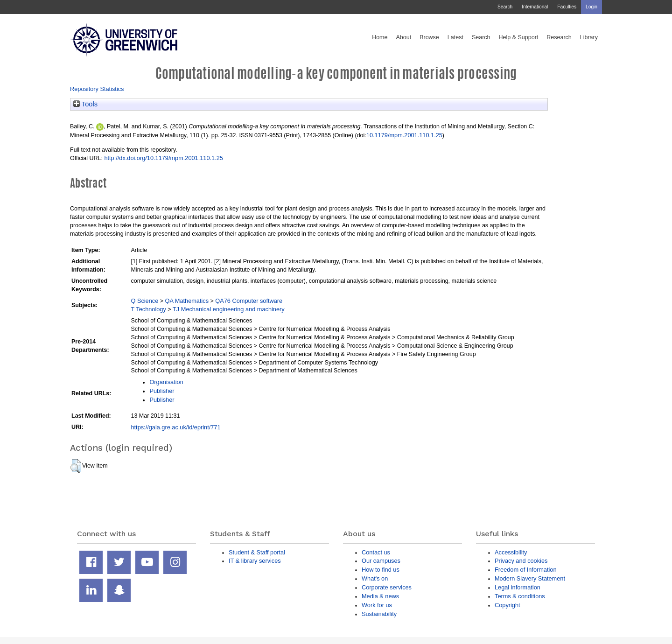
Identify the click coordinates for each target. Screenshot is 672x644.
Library (589, 37)
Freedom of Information (526, 570)
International (535, 7)
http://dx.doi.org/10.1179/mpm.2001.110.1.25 (163, 158)
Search (505, 7)
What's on (375, 578)
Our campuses (381, 561)
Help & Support (519, 37)
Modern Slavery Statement (530, 578)
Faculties (567, 7)
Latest (455, 37)
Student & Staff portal (257, 552)
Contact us (376, 552)
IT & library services (255, 561)
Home (380, 37)
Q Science (144, 301)
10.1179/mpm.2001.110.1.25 (404, 135)
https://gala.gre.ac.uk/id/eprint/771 (175, 427)
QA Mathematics (187, 301)
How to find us (381, 570)
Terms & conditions (520, 596)
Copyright (507, 605)
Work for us (377, 605)
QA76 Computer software (249, 301)
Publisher (162, 391)
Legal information (518, 587)
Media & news (380, 596)
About (403, 37)
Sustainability (379, 614)
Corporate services (387, 587)
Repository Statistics (97, 89)
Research (559, 37)
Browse (429, 37)
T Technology (148, 309)
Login (591, 7)
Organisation (166, 382)
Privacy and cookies (521, 561)
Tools (85, 104)
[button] (76, 466)
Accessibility (511, 552)
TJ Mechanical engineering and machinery (229, 309)
